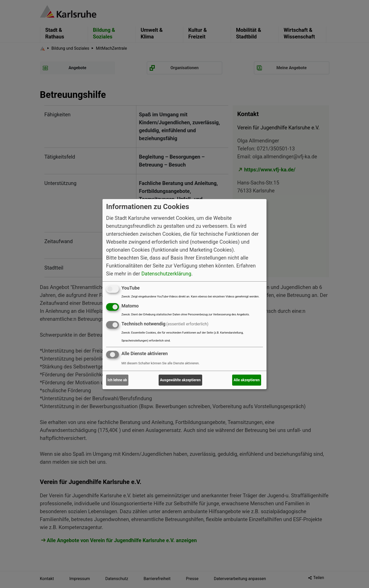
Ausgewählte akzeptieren (180, 380)
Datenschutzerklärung (166, 274)
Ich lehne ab (117, 380)
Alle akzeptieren (247, 380)
